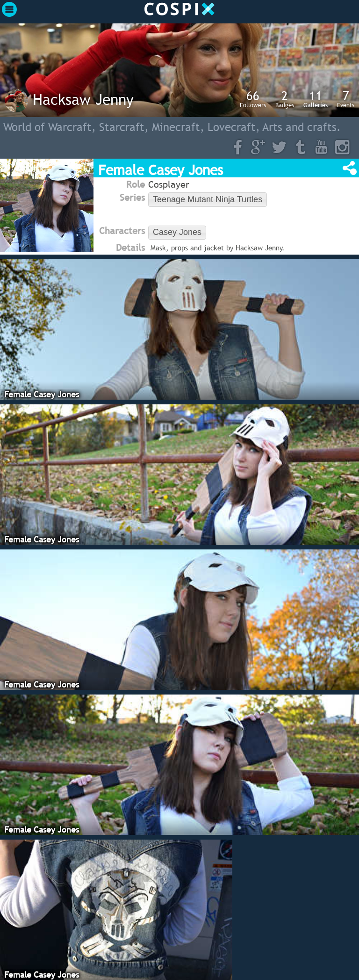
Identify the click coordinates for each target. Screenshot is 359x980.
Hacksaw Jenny (83, 99)
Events (346, 99)
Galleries (316, 99)
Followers (253, 99)
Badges (285, 99)
